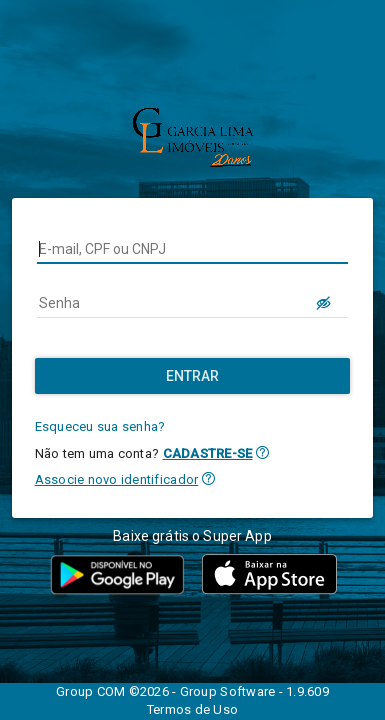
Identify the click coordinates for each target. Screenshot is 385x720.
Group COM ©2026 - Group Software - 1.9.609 (192, 691)
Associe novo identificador (117, 479)
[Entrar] (193, 376)
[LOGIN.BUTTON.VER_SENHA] (324, 303)
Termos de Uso (192, 709)
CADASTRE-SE (208, 453)
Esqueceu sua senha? (100, 426)
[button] (262, 452)
